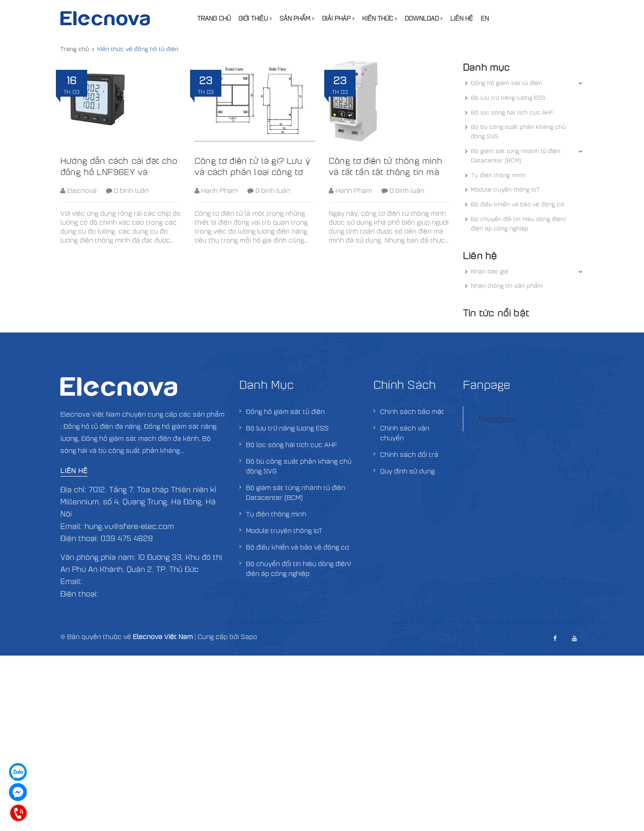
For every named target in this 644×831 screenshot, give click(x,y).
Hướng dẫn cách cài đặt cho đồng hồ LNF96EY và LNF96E (119, 172)
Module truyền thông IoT (505, 189)
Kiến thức (380, 18)
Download (424, 18)
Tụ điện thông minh (498, 175)
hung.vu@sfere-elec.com (129, 526)
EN (485, 18)
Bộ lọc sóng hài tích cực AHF (512, 112)
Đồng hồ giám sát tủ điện (506, 83)
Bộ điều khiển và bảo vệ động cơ (517, 204)
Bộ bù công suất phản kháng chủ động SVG (518, 131)
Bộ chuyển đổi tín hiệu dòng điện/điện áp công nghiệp (519, 224)
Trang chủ (214, 18)
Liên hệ (462, 18)
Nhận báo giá (489, 271)
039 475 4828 (127, 538)
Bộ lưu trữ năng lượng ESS (508, 98)
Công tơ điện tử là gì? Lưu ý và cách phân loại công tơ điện (252, 172)
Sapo (249, 636)
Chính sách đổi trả (409, 454)
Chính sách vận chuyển (405, 433)
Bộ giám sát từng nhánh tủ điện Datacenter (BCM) (516, 156)
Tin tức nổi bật (496, 313)
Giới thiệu (255, 18)
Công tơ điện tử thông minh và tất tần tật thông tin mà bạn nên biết (386, 172)
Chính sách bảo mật (412, 411)
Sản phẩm (297, 18)
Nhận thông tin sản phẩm (507, 286)
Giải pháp (338, 18)
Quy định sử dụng (407, 471)
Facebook (497, 419)
